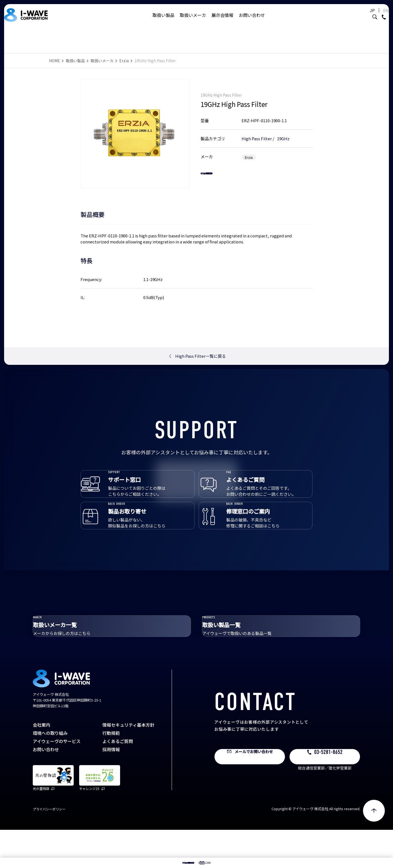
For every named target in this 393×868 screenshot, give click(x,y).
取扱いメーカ (193, 20)
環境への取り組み (50, 771)
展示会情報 (222, 20)
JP (359, 16)
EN (372, 16)
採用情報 (111, 788)
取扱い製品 (163, 20)
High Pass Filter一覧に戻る (196, 356)
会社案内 (41, 763)
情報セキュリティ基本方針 (128, 763)
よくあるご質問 (118, 779)
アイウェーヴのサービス (57, 779)
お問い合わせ (252, 20)
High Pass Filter (257, 133)
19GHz (283, 133)
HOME (55, 61)
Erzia (124, 61)
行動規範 (111, 771)
